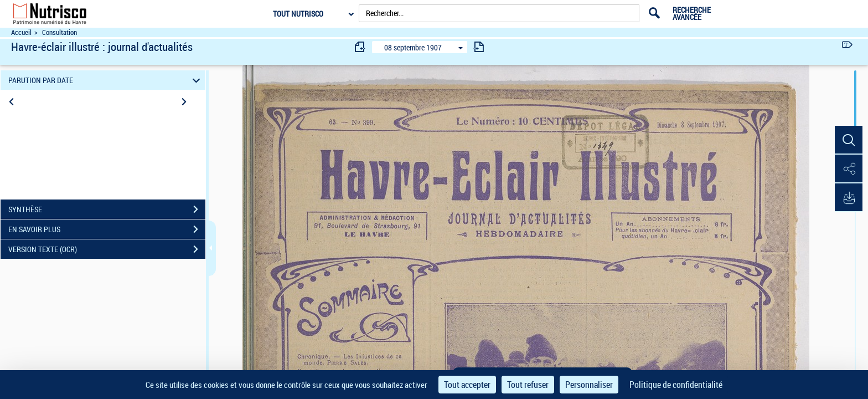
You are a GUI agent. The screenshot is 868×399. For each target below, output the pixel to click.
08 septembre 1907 (413, 47)
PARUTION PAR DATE (106, 80)
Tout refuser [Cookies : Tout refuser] (528, 385)
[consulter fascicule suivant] (479, 47)
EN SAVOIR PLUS (107, 229)
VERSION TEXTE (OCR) (107, 249)
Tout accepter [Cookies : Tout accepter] (467, 385)
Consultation (60, 32)
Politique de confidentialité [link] (676, 385)
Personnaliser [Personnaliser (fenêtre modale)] (589, 385)
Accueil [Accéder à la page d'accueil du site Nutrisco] (21, 32)
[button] (849, 140)
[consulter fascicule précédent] (360, 47)
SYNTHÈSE (107, 209)
